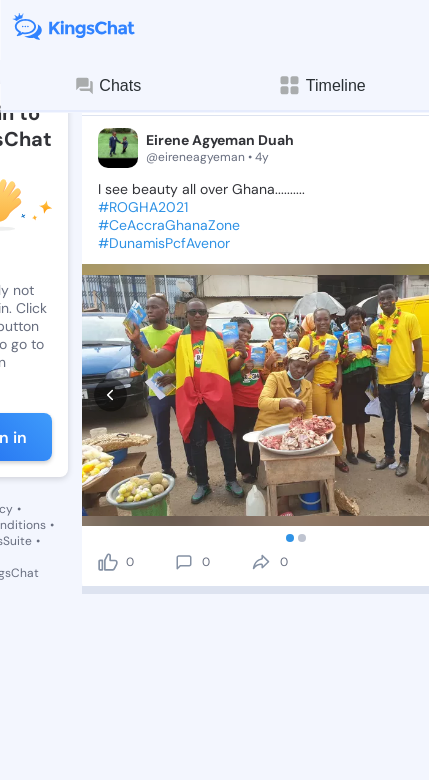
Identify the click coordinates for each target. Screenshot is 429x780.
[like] (108, 486)
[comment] (184, 486)
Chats (107, 86)
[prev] (110, 356)
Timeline (322, 85)
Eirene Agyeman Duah (220, 140)
